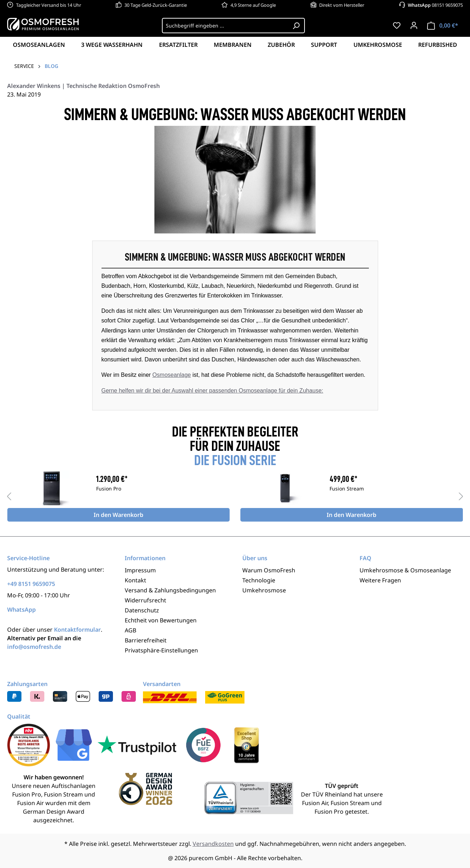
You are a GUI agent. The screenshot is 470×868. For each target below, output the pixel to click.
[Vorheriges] (9, 496)
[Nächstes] (461, 496)
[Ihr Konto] (414, 25)
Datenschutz (142, 610)
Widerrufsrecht (145, 600)
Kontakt (135, 580)
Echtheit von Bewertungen (161, 620)
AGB (130, 630)
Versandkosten (213, 844)
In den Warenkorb (118, 515)
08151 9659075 (435, 5)
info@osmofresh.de (34, 647)
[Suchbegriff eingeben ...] (225, 26)
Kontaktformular (77, 630)
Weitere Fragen (380, 580)
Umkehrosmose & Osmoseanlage (405, 570)
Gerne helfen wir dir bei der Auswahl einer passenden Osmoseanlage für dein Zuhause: (212, 391)
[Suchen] (296, 26)
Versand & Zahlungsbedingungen (170, 590)
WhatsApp (21, 610)
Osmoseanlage (172, 375)
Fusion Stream (347, 489)
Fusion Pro (109, 489)
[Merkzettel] (397, 25)
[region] (235, 496)
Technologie (259, 580)
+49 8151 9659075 (31, 584)
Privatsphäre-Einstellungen (161, 650)
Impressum (140, 570)
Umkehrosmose (264, 590)
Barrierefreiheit (146, 640)
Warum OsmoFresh (269, 570)
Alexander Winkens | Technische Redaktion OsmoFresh (83, 86)
